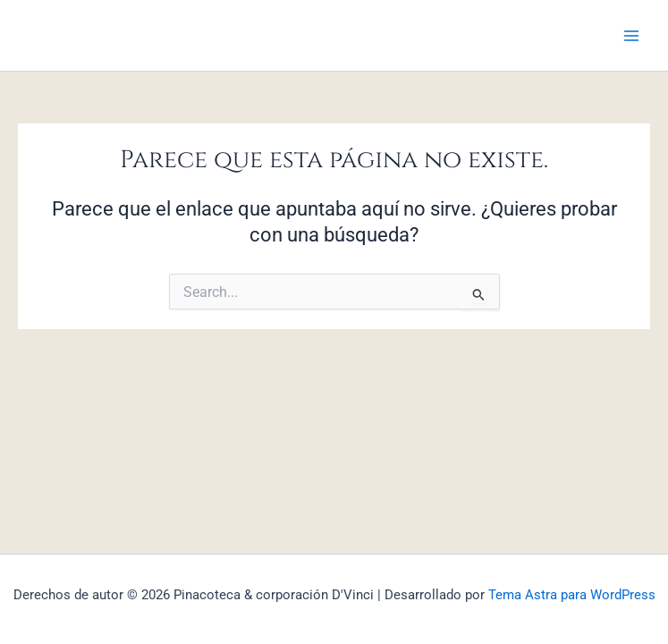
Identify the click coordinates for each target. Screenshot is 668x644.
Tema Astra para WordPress (572, 595)
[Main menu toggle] (631, 36)
